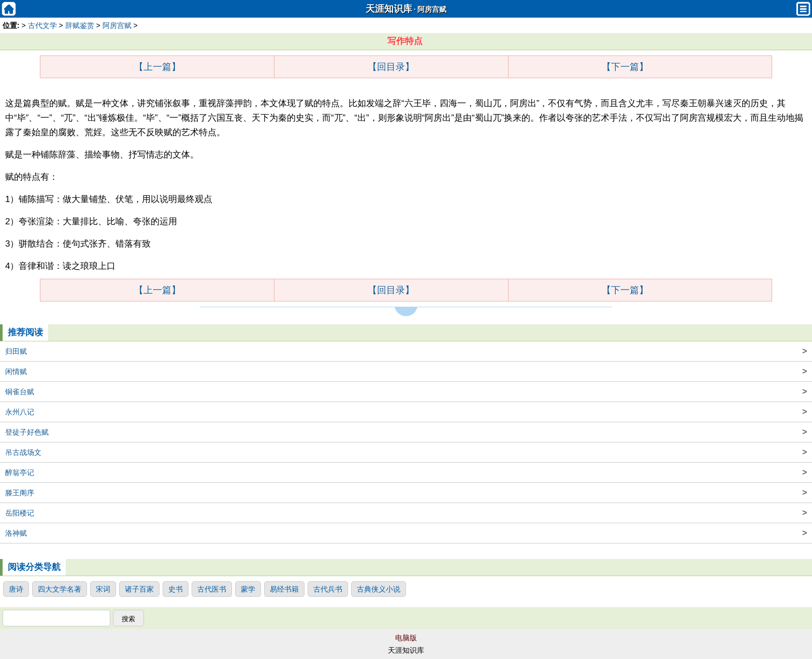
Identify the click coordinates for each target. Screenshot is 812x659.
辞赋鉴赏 (80, 25)
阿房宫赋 (432, 10)
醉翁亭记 (406, 472)
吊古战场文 (406, 452)
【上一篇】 (157, 67)
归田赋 (406, 351)
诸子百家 (139, 589)
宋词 (103, 589)
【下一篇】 (625, 67)
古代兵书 (328, 589)
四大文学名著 (60, 589)
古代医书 (212, 589)
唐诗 (16, 589)
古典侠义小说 (379, 589)
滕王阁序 (406, 493)
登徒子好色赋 (406, 432)
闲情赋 (406, 371)
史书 (176, 589)
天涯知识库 (389, 9)
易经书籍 (284, 589)
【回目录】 (391, 67)
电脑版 (406, 638)
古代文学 (42, 25)
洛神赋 (406, 533)
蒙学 (248, 589)
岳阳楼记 (406, 513)
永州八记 (406, 412)
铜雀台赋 (406, 392)
